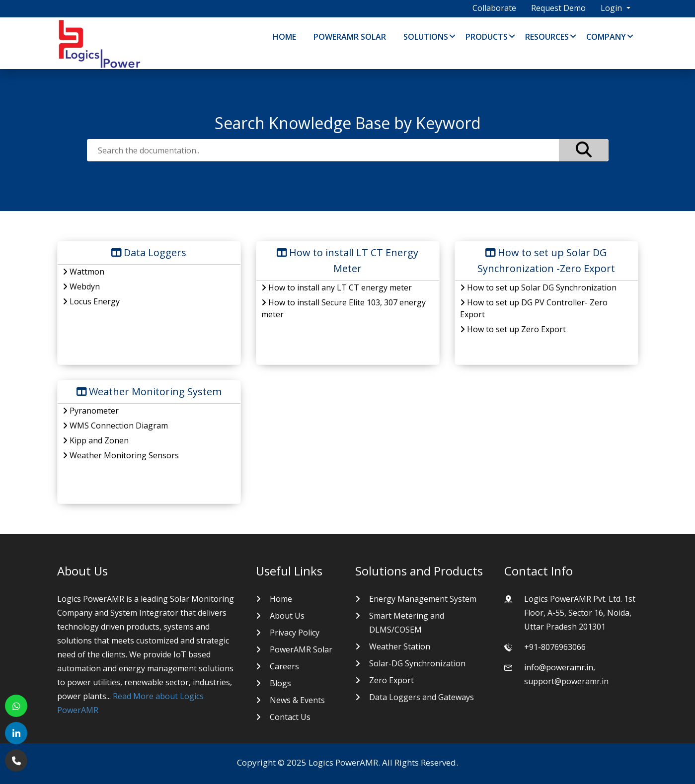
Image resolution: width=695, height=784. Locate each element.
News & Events (297, 700)
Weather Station (400, 646)
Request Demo (558, 8)
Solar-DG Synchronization (417, 663)
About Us (287, 616)
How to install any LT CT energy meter (337, 287)
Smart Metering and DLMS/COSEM (407, 623)
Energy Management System (423, 599)
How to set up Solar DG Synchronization (538, 287)
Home (284, 37)
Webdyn (81, 286)
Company (606, 37)
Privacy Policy (295, 633)
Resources (547, 37)
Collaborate (494, 8)
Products (487, 37)
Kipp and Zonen (96, 440)
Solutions (426, 37)
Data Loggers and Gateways (422, 697)
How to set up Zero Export (513, 329)
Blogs (280, 683)
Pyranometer (91, 411)
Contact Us (290, 717)
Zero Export (391, 680)
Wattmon (83, 272)
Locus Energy (91, 301)
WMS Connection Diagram (115, 426)
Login (612, 8)
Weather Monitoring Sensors (121, 455)
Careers (284, 666)
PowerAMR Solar (350, 37)
